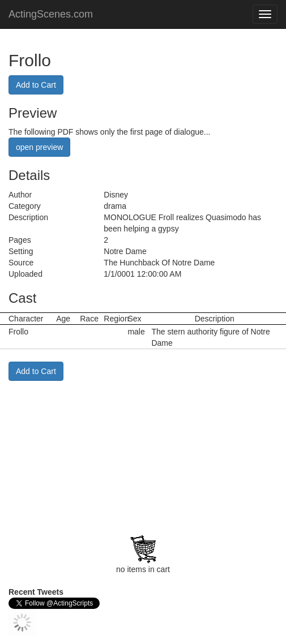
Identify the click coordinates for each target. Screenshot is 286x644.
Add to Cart (36, 85)
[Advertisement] (79, 452)
